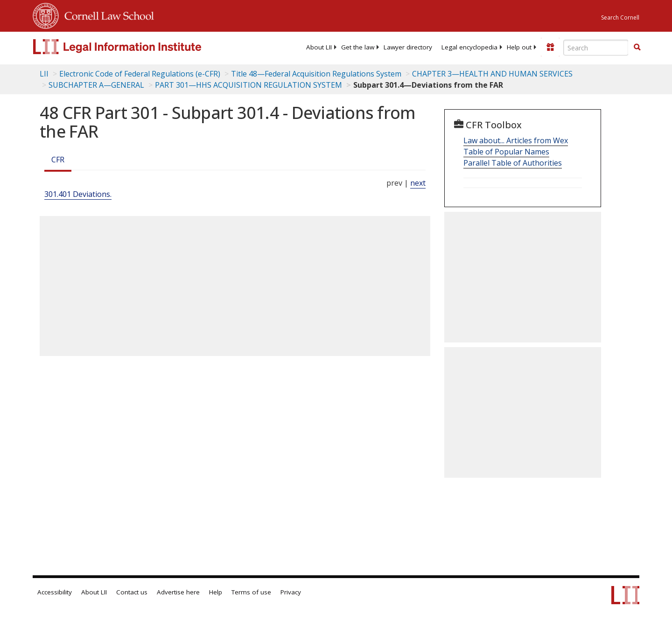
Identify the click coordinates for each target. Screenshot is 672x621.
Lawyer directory (408, 47)
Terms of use (251, 592)
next (418, 183)
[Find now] (637, 48)
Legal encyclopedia (469, 47)
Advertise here (178, 592)
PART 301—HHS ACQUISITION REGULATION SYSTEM (248, 85)
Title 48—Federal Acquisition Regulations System (316, 74)
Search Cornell (620, 17)
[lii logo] (138, 47)
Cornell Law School (106, 14)
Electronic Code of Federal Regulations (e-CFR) (140, 74)
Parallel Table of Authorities (513, 163)
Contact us (132, 592)
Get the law (358, 47)
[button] (637, 47)
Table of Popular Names (506, 152)
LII (44, 74)
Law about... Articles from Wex (516, 140)
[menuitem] (319, 47)
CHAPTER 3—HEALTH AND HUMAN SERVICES (492, 74)
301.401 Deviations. (78, 194)
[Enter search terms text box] (596, 48)
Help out (519, 47)
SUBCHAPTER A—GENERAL (96, 85)
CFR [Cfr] (58, 160)
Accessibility (55, 592)
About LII (319, 47)
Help (216, 592)
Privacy (291, 592)
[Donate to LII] (550, 47)
